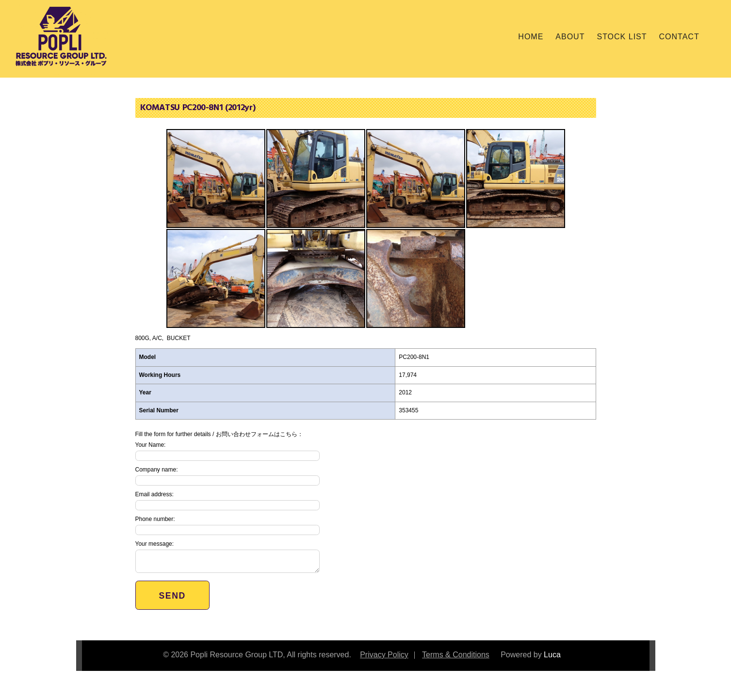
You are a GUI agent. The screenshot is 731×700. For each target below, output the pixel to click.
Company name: (227, 476)
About (570, 37)
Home (531, 37)
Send (172, 596)
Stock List (622, 37)
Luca (552, 655)
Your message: (227, 557)
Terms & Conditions (456, 655)
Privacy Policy (384, 655)
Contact (679, 37)
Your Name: (227, 451)
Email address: (227, 501)
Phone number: (227, 525)
